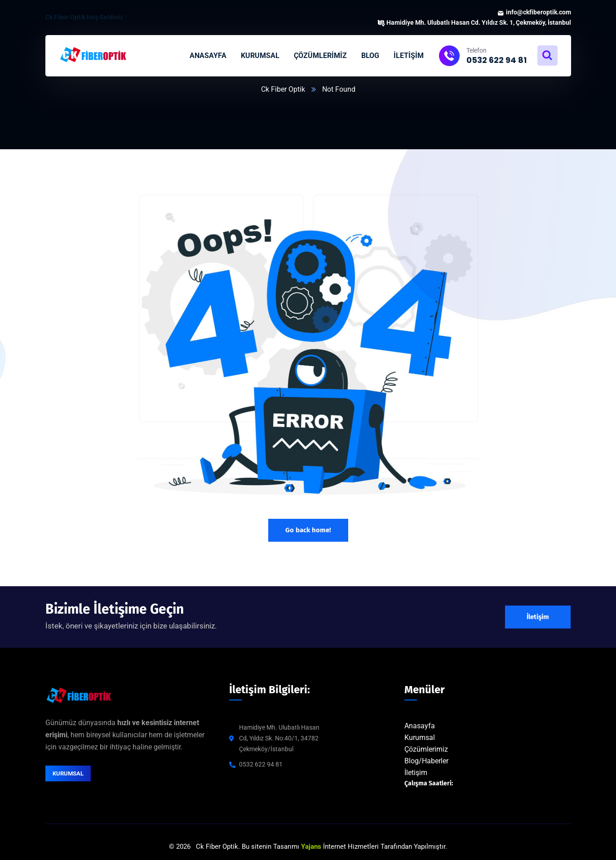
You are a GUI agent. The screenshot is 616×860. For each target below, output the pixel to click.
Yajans (311, 847)
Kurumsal (420, 737)
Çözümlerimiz (426, 749)
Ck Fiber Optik (283, 89)
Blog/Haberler (426, 761)
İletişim (416, 773)
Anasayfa (420, 726)
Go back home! (308, 530)
